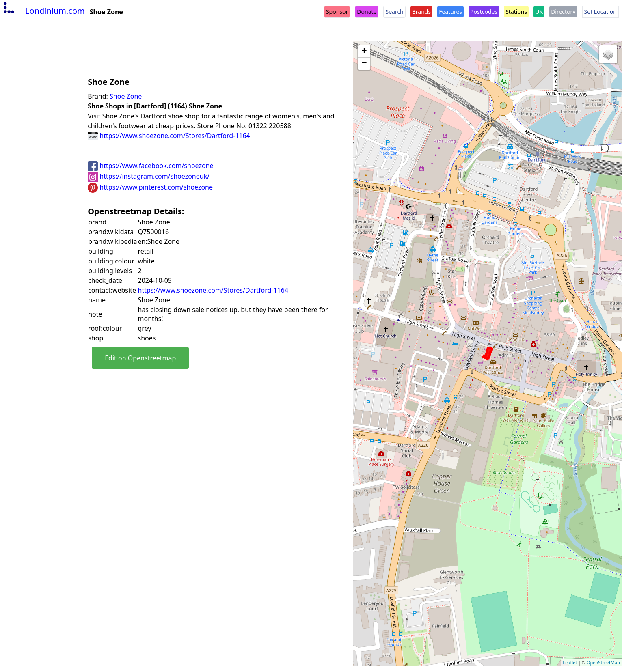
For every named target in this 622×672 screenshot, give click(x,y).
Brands (421, 12)
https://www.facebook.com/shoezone (150, 166)
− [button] (364, 64)
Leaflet (570, 662)
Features (450, 12)
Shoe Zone (126, 96)
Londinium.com (43, 11)
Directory (563, 12)
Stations (516, 12)
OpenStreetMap (603, 662)
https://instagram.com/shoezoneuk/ (149, 176)
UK (539, 12)
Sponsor (337, 12)
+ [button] (364, 52)
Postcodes (484, 12)
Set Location (600, 12)
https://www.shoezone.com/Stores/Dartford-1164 (169, 136)
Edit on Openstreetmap (140, 358)
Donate (367, 12)
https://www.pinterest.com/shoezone (150, 187)
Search (394, 12)
